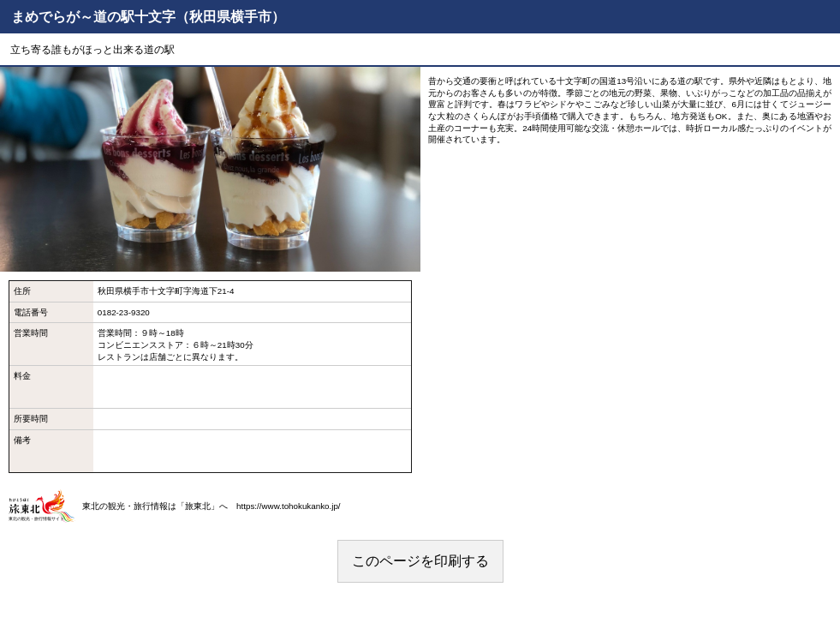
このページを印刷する (420, 561)
